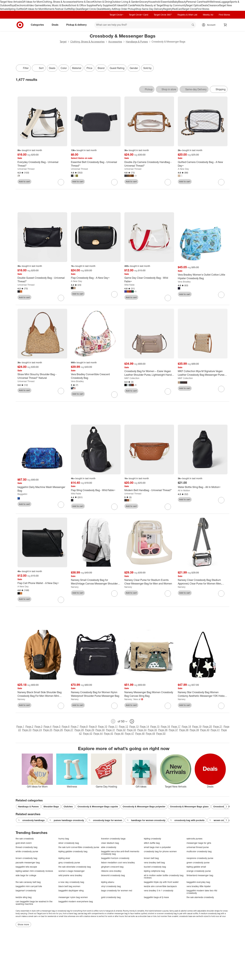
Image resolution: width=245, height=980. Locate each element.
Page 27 (69, 730)
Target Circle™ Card (139, 15)
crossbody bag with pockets (187, 820)
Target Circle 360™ (163, 15)
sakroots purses (194, 839)
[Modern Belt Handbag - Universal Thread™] (149, 490)
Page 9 (93, 726)
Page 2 (29, 726)
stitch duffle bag (152, 843)
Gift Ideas (118, 5)
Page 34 (142, 730)
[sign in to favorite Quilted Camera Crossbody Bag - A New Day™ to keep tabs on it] (221, 182)
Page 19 (197, 726)
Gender (134, 68)
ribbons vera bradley (111, 871)
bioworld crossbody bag (113, 875)
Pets (137, 5)
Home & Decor (85, 2)
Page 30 (100, 730)
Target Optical (194, 5)
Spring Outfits (16, 9)
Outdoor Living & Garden (125, 2)
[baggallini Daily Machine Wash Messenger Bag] (42, 489)
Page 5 (57, 726)
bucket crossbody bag (155, 867)
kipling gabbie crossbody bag (73, 851)
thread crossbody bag (26, 847)
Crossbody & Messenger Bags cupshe (98, 806)
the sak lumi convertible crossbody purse (79, 847)
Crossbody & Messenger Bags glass (189, 806)
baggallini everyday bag (198, 882)
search (193, 25)
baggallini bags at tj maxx (156, 897)
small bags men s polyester (157, 847)
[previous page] (113, 721)
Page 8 (84, 726)
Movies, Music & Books (56, 5)
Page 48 (140, 734)
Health (206, 2)
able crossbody (109, 847)
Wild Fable (129, 285)
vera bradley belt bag (154, 862)
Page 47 (129, 734)
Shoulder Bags (51, 806)
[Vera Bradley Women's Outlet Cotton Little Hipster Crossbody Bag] (203, 277)
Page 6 (66, 726)
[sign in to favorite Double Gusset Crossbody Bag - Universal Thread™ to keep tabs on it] (61, 298)
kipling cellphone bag (154, 871)
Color (64, 68)
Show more (23, 924)
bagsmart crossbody (26, 890)
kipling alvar (64, 858)
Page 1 (20, 726)
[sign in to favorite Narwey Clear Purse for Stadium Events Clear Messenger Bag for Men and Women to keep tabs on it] (168, 594)
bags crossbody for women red (117, 890)
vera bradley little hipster (199, 886)
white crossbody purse (27, 851)
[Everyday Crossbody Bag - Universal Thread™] (42, 164)
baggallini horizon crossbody (115, 858)
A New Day (183, 169)
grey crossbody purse (69, 862)
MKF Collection (132, 378)
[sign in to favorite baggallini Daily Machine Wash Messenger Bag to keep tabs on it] (61, 505)
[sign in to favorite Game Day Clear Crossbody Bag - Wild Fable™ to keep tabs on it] (168, 298)
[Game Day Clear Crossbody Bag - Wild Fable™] (149, 280)
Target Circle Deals (92, 9)
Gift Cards (129, 5)
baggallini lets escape (26, 867)
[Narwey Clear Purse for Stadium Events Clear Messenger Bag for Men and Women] (149, 582)
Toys (12, 5)
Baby (175, 2)
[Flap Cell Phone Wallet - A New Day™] (42, 583)
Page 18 (186, 726)
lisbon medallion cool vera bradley (118, 862)
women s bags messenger (72, 871)
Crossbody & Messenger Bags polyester (144, 806)
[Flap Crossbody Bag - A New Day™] (96, 278)
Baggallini (22, 494)
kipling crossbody (152, 839)
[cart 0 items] (225, 25)
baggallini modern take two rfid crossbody (202, 892)
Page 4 (47, 726)
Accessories (115, 42)
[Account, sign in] (210, 25)
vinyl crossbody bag (111, 886)
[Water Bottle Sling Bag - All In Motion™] (203, 487)
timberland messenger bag (200, 875)
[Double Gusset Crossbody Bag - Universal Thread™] (42, 280)
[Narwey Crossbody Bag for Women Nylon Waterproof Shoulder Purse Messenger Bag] (96, 694)
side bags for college (26, 875)
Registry (168, 9)
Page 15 (155, 726)
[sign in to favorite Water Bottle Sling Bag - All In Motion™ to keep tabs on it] (221, 500)
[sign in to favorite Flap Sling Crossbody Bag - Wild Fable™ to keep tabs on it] (114, 507)
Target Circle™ (116, 15)
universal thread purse (198, 847)
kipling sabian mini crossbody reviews (34, 871)
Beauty (182, 2)
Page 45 (109, 734)
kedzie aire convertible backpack (160, 886)
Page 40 (205, 730)
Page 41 (215, 730)
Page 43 (88, 734)
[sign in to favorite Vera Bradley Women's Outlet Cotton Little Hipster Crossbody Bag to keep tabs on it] (221, 295)
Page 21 (218, 726)
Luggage (225, 2)
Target (63, 42)
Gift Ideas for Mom (32, 2)
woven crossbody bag (223, 820)
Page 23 (27, 730)
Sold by (147, 68)
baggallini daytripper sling (71, 890)
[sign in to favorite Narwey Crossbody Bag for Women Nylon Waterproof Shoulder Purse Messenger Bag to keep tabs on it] (114, 706)
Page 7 (75, 726)
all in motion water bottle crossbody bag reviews (164, 877)
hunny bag (64, 839)
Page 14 (144, 726)
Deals (205, 5)
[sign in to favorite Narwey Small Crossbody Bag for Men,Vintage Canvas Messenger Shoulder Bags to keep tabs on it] (114, 594)
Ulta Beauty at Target (151, 5)
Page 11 (113, 726)
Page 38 (184, 730)
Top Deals (76, 9)
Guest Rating (117, 68)
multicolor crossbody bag (199, 851)
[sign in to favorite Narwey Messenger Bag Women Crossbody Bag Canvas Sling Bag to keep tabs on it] (168, 706)
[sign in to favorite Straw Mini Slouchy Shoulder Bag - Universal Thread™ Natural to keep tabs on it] (61, 391)
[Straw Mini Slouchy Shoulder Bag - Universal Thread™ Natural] (42, 376)
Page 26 (58, 730)
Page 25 (48, 730)
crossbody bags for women (105, 820)
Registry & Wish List (187, 15)
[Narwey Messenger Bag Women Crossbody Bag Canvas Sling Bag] (149, 694)
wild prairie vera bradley (70, 875)
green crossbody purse (198, 862)
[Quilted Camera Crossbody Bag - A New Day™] (203, 164)
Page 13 (134, 726)
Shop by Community (175, 5)
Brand (101, 68)
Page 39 (194, 730)
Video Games (35, 5)
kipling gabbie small (196, 867)
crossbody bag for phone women (160, 851)
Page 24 (37, 730)
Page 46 (119, 734)
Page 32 (121, 730)
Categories (39, 25)
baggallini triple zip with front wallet (161, 882)
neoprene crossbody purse (200, 858)
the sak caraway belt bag (28, 882)
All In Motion (184, 490)
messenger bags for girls (199, 843)
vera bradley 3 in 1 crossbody (159, 890)
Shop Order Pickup (125, 9)
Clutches (68, 806)
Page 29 (90, 730)
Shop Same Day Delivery (149, 9)
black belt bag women (69, 886)
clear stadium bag (110, 843)
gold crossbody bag (111, 897)
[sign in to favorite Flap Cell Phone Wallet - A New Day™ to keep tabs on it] (61, 600)
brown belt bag (151, 858)
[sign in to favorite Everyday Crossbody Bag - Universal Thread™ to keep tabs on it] (61, 182)
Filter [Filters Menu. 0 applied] (23, 68)
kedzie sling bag (24, 897)
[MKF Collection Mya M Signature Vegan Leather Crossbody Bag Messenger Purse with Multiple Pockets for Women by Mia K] (203, 373)
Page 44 (98, 734)
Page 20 (207, 726)
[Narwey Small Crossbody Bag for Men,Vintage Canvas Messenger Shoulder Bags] (96, 582)
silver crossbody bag (69, 843)
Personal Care (194, 2)
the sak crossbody (25, 839)
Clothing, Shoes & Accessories (59, 2)
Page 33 (131, 730)
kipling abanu (108, 882)
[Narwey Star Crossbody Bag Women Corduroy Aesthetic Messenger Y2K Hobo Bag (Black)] (203, 694)
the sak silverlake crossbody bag (75, 867)
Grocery (144, 2)
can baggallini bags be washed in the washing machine (34, 903)
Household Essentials (160, 2)
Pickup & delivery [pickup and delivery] (78, 25)
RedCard (177, 9)
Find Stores (203, 9)
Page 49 (150, 734)
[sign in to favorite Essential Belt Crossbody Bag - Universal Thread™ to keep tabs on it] (114, 182)
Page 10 (103, 726)
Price (89, 68)
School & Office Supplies (82, 5)
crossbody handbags (31, 820)
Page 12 (124, 726)
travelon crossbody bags (113, 839)
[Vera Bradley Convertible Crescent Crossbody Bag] (96, 376)
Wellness (215, 2)
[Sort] (39, 68)
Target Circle (189, 9)
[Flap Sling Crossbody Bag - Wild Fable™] (96, 490)
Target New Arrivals (11, 2)
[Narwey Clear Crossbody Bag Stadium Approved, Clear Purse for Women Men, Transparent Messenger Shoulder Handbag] (203, 582)
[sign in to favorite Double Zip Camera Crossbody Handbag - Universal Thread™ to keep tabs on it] (168, 182)
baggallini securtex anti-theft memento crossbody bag (120, 853)
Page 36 (163, 730)
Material (77, 68)
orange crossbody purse (199, 871)
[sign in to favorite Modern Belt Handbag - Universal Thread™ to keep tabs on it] (168, 507)
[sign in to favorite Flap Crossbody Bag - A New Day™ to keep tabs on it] (114, 294)
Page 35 (152, 730)
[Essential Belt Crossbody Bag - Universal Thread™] (96, 164)
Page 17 (176, 726)
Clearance (214, 5)
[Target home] (20, 25)
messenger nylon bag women (73, 897)
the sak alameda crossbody (200, 897)
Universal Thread (26, 169)
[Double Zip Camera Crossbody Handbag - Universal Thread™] (149, 164)
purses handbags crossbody (67, 820)
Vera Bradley (184, 282)
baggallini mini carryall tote (29, 886)
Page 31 (111, 730)
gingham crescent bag (112, 867)
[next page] (132, 721)
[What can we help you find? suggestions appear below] (145, 25)
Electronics (21, 5)
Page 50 (161, 734)
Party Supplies (104, 5)
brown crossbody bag (26, 858)
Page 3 (38, 726)
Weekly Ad (109, 9)
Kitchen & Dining (102, 2)
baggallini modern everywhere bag (76, 901)
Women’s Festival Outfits (58, 9)
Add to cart (24, 181)
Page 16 (165, 726)
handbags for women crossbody (146, 820)
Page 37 (173, 730)
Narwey (75, 587)
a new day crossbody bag (71, 882)
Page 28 (79, 730)
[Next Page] (226, 807)
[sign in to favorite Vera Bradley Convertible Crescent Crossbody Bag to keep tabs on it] (114, 395)
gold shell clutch (24, 843)
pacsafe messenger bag (28, 862)
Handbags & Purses (137, 42)
